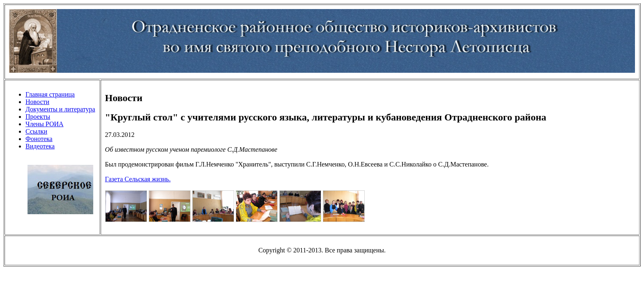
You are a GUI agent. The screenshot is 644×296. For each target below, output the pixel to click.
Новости (37, 102)
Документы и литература (60, 109)
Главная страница (50, 94)
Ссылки (36, 131)
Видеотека (40, 146)
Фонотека (39, 139)
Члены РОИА (45, 124)
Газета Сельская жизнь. (138, 179)
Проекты (38, 117)
